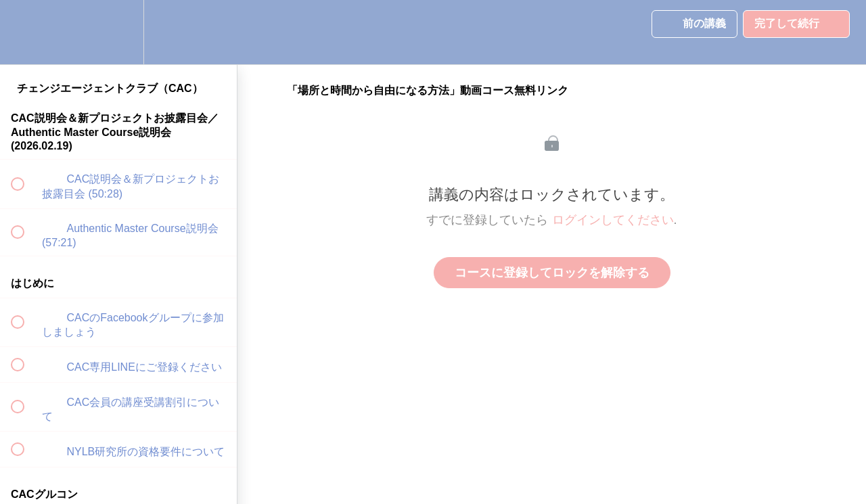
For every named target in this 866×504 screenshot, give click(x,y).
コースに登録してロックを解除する (552, 273)
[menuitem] (118, 32)
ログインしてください (613, 220)
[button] (25, 32)
